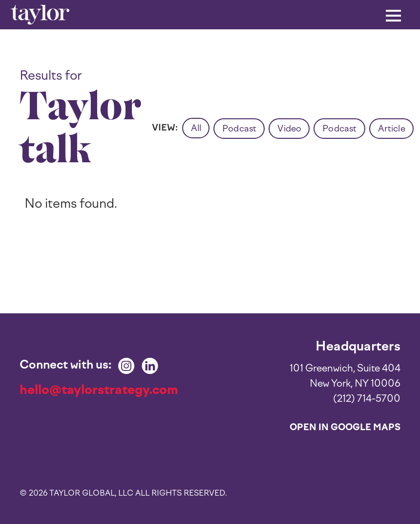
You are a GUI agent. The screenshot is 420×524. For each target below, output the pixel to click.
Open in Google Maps (345, 427)
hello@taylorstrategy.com (99, 390)
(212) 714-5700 (367, 398)
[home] (40, 15)
